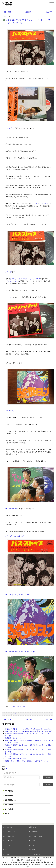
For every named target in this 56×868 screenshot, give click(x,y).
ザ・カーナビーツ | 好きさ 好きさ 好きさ (21, 652)
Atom (8, 769)
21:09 (15, 714)
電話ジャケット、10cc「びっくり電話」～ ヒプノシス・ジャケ (27, 761)
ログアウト (32, 850)
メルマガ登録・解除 (9, 836)
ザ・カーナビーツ (12, 509)
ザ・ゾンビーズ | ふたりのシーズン (18, 595)
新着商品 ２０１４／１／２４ (16, 738)
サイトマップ (33, 841)
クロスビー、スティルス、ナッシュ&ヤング (25, 279)
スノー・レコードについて (36, 836)
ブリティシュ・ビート (42, 204)
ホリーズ (9, 272)
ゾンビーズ (9, 411)
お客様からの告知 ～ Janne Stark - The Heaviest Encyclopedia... (28, 729)
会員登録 (32, 845)
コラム (13, 707)
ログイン (6, 850)
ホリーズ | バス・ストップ (14, 536)
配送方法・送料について (36, 832)
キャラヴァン (10, 128)
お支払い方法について (9, 832)
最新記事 (28, 12)
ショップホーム (7, 827)
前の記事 (49, 12)
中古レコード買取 (8, 841)
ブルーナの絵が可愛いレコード (16, 759)
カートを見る (7, 854)
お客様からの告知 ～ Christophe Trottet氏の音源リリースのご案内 (29, 731)
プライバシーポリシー (35, 854)
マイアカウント (7, 845)
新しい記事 (7, 12)
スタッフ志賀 (21, 707)
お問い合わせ (33, 827)
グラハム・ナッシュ (12, 281)
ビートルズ (9, 297)
